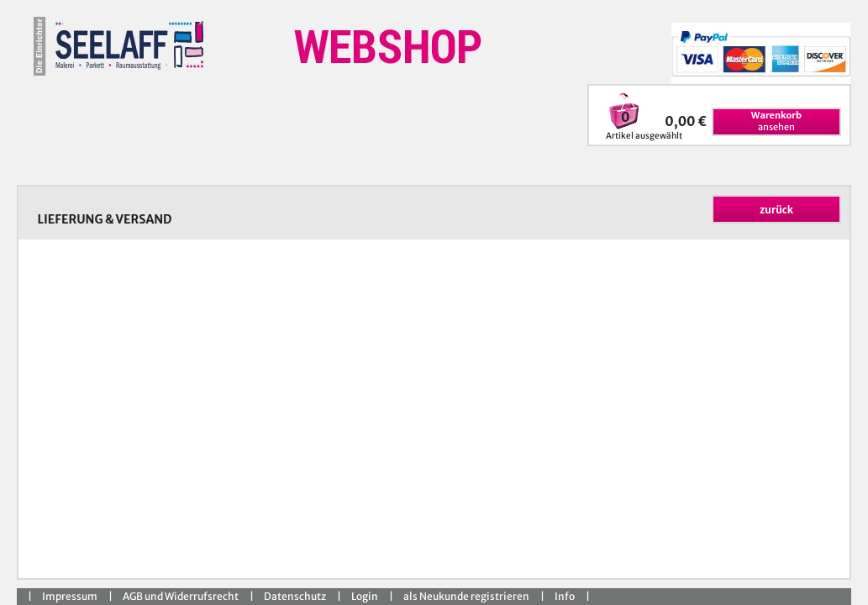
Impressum (70, 596)
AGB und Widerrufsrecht (181, 596)
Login (365, 596)
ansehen (776, 121)
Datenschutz (295, 596)
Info (565, 596)
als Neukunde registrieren (466, 596)
